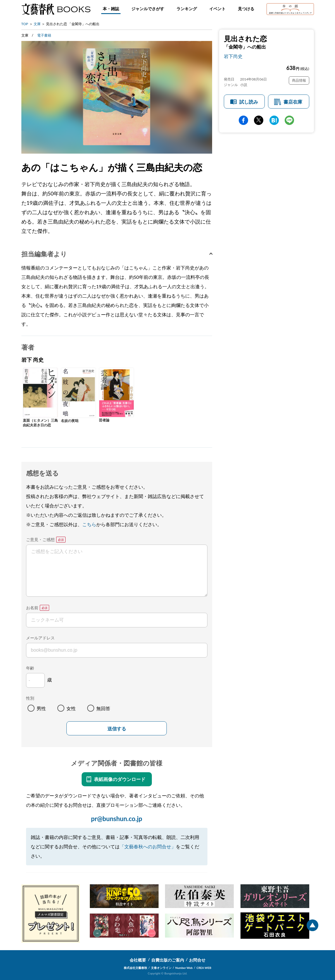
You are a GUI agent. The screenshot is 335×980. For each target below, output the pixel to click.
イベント (217, 9)
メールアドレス (40, 638)
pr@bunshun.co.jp (117, 819)
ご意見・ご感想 (40, 539)
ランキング (187, 9)
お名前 (32, 608)
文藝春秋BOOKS (56, 9)
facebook (243, 120)
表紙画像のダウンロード (120, 779)
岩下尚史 (233, 56)
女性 (71, 708)
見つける (246, 9)
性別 (30, 698)
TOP (25, 24)
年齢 (30, 668)
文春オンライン (161, 968)
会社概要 (138, 960)
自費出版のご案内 (168, 960)
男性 (41, 708)
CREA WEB (204, 968)
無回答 (103, 708)
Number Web (184, 968)
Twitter (259, 120)
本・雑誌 (111, 9)
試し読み (249, 102)
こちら (89, 524)
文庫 (37, 24)
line (289, 120)
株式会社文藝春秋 (135, 968)
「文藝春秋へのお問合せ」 (148, 846)
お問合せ (197, 960)
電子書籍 (44, 35)
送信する (117, 729)
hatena (274, 120)
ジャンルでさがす (148, 9)
